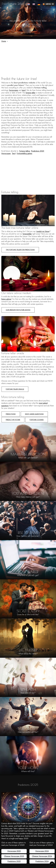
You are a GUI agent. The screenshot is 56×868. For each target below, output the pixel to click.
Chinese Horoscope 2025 (14, 856)
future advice (6, 299)
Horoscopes (6, 153)
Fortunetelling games (24, 153)
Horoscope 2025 (14, 851)
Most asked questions (34, 414)
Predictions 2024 (42, 861)
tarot (24, 90)
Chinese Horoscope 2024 (42, 856)
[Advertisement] (28, 60)
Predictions (11, 414)
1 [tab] (22, 33)
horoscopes (14, 90)
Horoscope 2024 (42, 851)
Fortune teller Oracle (15, 389)
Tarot (14, 153)
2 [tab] (25, 33)
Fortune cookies (37, 420)
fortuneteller (27, 234)
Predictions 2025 (38, 151)
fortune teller (28, 26)
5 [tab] (33, 33)
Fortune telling (25, 151)
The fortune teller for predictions (20, 250)
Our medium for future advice (18, 310)
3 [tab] (27, 33)
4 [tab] (30, 33)
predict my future (43, 231)
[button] (50, 4)
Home (4, 41)
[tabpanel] (28, 20)
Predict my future (13, 420)
